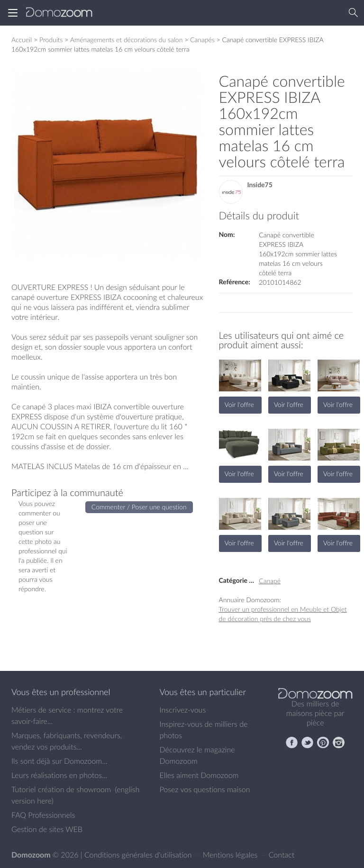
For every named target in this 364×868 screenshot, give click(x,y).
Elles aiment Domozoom (199, 775)
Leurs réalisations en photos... (59, 775)
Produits (51, 40)
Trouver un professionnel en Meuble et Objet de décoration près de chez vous (283, 614)
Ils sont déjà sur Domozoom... (59, 761)
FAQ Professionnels (43, 815)
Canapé (270, 581)
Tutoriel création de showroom (61, 789)
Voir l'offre (239, 404)
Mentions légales (231, 855)
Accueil (22, 40)
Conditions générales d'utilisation (139, 855)
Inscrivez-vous (183, 710)
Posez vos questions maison (205, 789)
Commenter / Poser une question (139, 507)
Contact (282, 855)
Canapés (202, 40)
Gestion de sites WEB (47, 829)
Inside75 (260, 185)
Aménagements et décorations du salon (127, 40)
